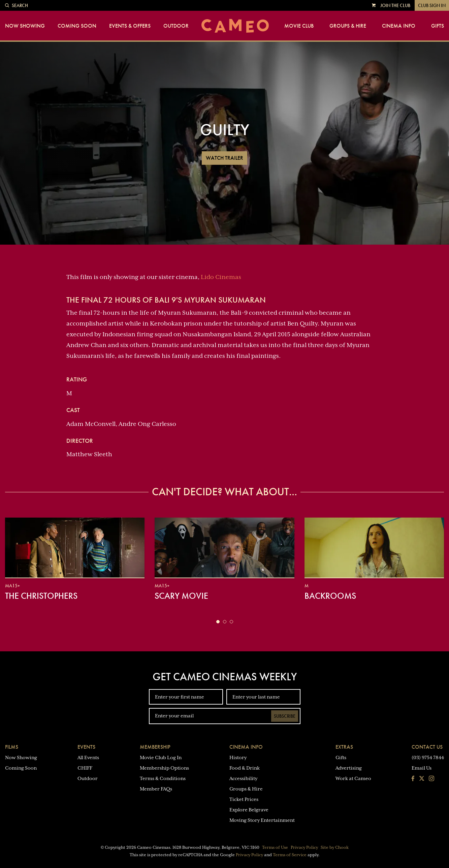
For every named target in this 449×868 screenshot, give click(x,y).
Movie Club (299, 26)
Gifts (438, 26)
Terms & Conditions (163, 778)
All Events (88, 757)
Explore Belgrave (249, 810)
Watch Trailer (224, 158)
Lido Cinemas (221, 277)
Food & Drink (245, 768)
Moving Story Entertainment (262, 820)
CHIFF (85, 768)
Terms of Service (290, 855)
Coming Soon (77, 26)
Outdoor (176, 26)
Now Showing (25, 26)
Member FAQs (156, 789)
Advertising (349, 768)
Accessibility (243, 778)
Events (86, 747)
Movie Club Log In (161, 757)
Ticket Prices (244, 799)
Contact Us (427, 747)
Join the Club (395, 5)
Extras (344, 747)
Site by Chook (335, 847)
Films (12, 747)
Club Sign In (432, 5)
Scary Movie (181, 596)
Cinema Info (399, 26)
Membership (155, 747)
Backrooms (330, 596)
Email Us (422, 768)
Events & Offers (130, 26)
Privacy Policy (304, 847)
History (238, 757)
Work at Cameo (353, 778)
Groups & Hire (348, 26)
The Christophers (41, 596)
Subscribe (285, 716)
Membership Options (164, 768)
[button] (218, 622)
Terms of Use (275, 847)
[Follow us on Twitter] (422, 779)
